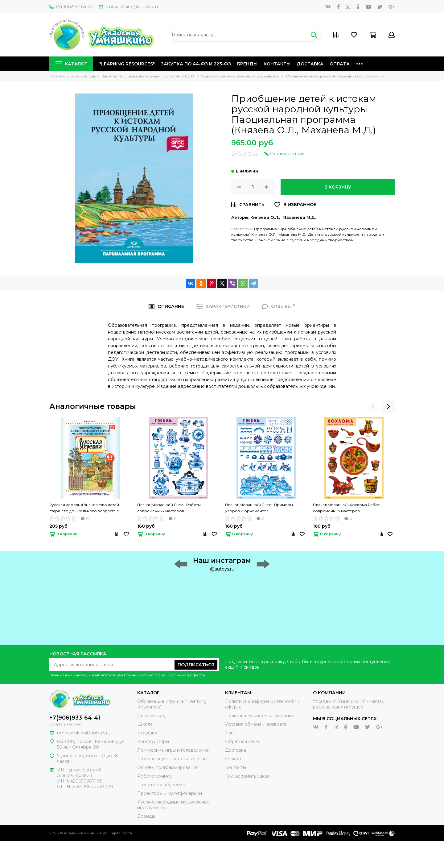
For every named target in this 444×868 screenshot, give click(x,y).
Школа (145, 724)
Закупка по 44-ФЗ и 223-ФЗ (196, 64)
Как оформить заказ (247, 776)
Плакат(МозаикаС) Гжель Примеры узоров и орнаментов (259, 508)
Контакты (277, 64)
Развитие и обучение (161, 785)
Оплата (340, 64)
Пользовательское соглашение (260, 716)
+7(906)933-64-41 (71, 7)
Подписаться (196, 665)
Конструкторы (153, 741)
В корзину (338, 187)
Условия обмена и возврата (256, 724)
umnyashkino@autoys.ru (128, 7)
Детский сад (151, 716)
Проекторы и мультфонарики (170, 793)
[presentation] (373, 406)
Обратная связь (243, 741)
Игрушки (147, 733)
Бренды (247, 64)
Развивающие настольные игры (172, 759)
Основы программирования (168, 767)
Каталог (71, 64)
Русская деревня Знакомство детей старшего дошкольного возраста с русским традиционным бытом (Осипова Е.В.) (89, 508)
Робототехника (154, 776)
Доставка (310, 64)
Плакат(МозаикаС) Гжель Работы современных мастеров (169, 508)
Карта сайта (121, 833)
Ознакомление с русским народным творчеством (304, 240)
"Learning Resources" (127, 64)
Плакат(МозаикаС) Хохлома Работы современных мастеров (348, 508)
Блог (230, 733)
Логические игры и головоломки (173, 750)
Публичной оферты (186, 675)
